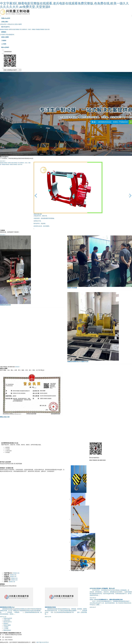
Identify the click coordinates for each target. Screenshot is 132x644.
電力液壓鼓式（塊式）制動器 (28, 29)
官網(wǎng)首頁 (8, 618)
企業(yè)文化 (11, 24)
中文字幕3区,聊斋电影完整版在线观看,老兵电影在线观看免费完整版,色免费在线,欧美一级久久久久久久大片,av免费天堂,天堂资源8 (64, 5)
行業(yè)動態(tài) (10, 35)
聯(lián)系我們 (7, 630)
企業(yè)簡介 (3, 24)
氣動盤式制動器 (4, 29)
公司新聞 (2, 35)
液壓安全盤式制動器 (14, 29)
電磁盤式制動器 (40, 29)
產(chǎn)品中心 (8, 622)
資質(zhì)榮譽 (18, 24)
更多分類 (47, 29)
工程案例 (6, 627)
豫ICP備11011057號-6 (43, 642)
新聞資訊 (6, 623)
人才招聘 (6, 629)
